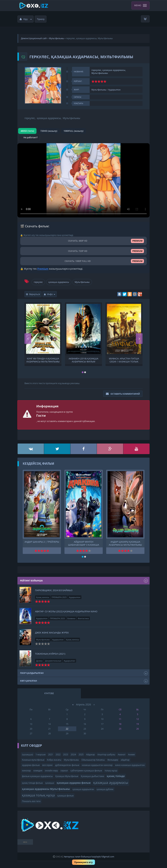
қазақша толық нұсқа (38, 795)
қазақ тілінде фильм (32, 783)
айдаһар (125, 760)
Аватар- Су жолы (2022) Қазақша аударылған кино (66, 611)
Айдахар (90, 755)
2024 (73, 754)
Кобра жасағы (54, 760)
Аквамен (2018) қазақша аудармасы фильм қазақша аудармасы (83, 360)
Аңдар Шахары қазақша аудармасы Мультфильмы (125, 543)
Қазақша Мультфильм (67, 776)
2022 (58, 755)
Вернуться (33, 294)
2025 (81, 755)
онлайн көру (51, 771)
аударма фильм (31, 765)
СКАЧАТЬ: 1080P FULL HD (83, 261)
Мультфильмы (56, 38)
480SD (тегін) (27, 131)
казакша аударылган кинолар (97, 765)
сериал (64, 771)
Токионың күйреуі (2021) (50, 654)
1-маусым (41, 755)
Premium (43, 269)
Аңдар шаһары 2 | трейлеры (42, 542)
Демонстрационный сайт (34, 38)
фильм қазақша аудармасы (37, 776)
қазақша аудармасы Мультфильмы (46, 789)
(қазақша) (27, 754)
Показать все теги (31, 801)
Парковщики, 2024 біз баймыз (54, 590)
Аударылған (114, 90)
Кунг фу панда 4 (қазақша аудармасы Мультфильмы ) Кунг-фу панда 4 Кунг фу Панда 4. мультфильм (43, 360)
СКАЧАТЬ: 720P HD (83, 251)
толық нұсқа (111, 771)
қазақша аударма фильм (74, 783)
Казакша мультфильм (33, 760)
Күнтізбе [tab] (49, 693)
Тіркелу (41, 19)
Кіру (26, 19)
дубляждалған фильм (67, 765)
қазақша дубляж (105, 789)
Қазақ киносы (43, 597)
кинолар (26, 771)
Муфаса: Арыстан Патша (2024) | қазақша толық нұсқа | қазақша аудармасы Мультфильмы (124, 360)
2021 (50, 755)
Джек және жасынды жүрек (52, 633)
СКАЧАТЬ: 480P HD (83, 241)
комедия (38, 771)
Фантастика (83, 618)
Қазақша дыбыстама (92, 776)
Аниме (131, 755)
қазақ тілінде (116, 776)
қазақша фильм (66, 796)
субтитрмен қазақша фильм (86, 770)
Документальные (53, 661)
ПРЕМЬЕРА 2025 (59, 597)
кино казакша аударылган (130, 765)
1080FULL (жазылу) (74, 131)
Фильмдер (113, 760)
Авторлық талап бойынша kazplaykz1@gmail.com (89, 857)
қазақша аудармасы (59, 282)
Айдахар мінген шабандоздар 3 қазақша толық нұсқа (84, 543)
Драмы (39, 661)
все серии (47, 765)
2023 (66, 755)
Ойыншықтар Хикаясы (93, 760)
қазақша (50, 783)
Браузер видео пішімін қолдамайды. (83, 180)
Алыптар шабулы (106, 755)
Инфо (50, 294)
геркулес (38, 282)
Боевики (72, 618)
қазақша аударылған (83, 789)
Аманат (122, 755)
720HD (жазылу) (49, 131)
